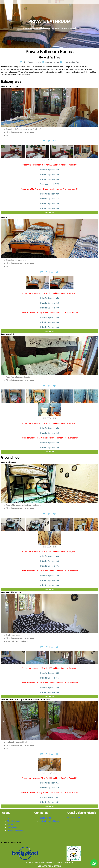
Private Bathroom (13, 821)
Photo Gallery (12, 827)
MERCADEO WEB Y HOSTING (49, 866)
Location (10, 824)
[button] (50, 2)
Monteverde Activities (15, 830)
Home (9, 818)
